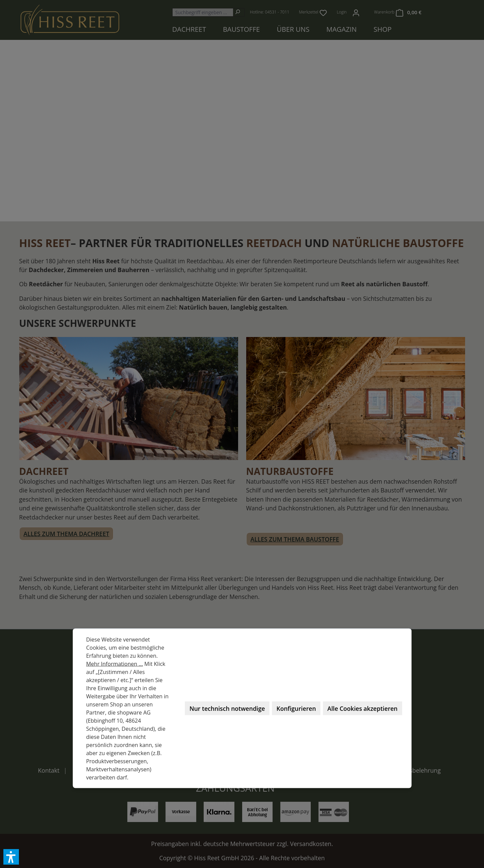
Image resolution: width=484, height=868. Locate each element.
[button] (11, 857)
